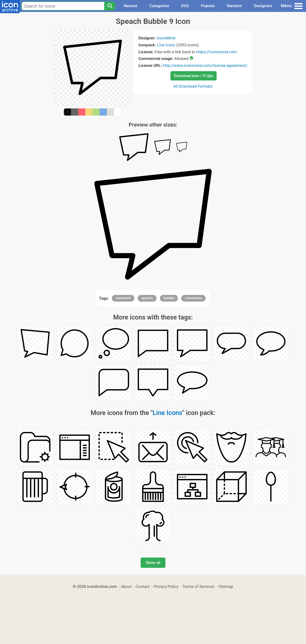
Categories (159, 6)
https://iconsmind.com (217, 52)
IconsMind (166, 38)
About (126, 586)
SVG (185, 6)
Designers (263, 6)
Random (234, 6)
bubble (169, 298)
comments (193, 298)
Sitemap (226, 586)
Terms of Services (198, 586)
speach (147, 298)
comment (123, 298)
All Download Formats (193, 86)
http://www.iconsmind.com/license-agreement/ (205, 65)
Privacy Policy (166, 586)
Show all (153, 563)
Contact (143, 586)
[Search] (110, 6)
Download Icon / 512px (193, 76)
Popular (208, 6)
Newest (130, 6)
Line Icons (166, 45)
